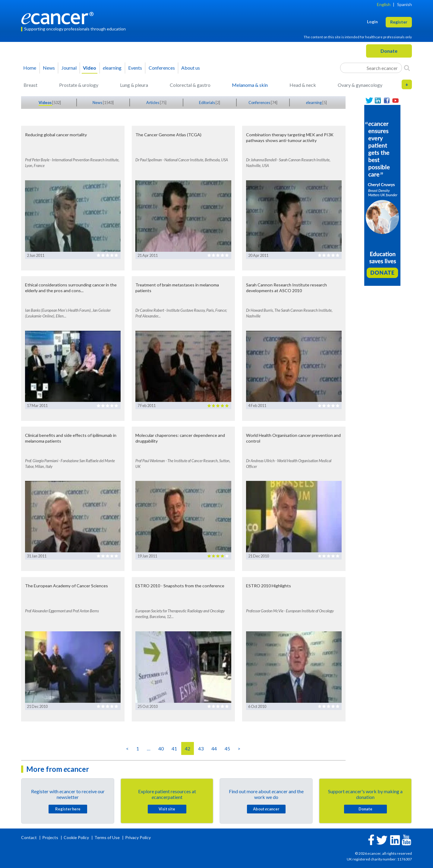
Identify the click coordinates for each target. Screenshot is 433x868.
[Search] (407, 68)
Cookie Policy (76, 837)
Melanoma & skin (250, 85)
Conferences (162, 68)
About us (191, 68)
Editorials (207, 103)
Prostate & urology (79, 85)
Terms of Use (107, 837)
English (384, 4)
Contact (29, 837)
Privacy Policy (138, 837)
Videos (45, 103)
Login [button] (372, 22)
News (49, 68)
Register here (68, 809)
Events (135, 68)
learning (112, 68)
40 (161, 748)
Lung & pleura (134, 85)
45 (227, 748)
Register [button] (399, 22)
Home (30, 68)
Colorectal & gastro (190, 85)
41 (174, 748)
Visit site (167, 809)
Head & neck (303, 85)
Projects (51, 837)
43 (201, 748)
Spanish (405, 4)
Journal (69, 68)
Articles (153, 103)
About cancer (266, 809)
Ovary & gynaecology (360, 85)
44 (214, 748)
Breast (30, 85)
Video (90, 68)
